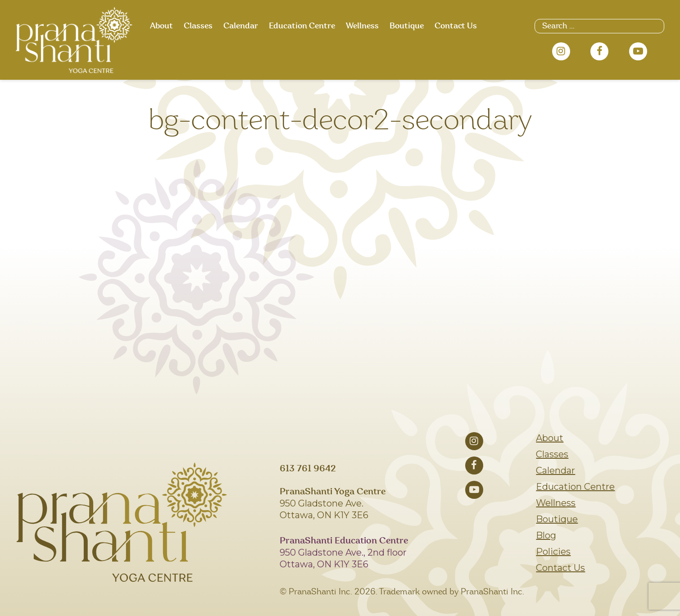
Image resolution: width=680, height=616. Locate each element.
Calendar (241, 26)
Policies (553, 552)
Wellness (362, 26)
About (161, 26)
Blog (546, 535)
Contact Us (456, 26)
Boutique (407, 26)
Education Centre (302, 26)
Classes (198, 26)
